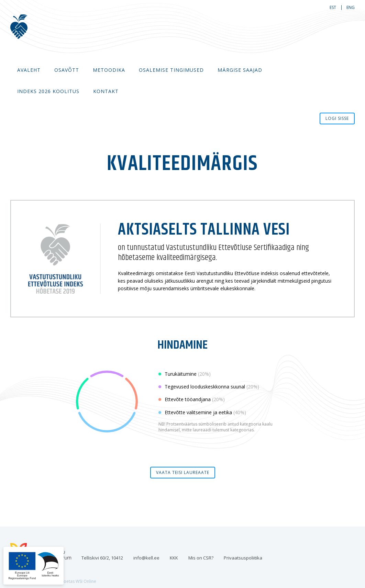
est (333, 7)
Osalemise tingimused (171, 70)
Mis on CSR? (201, 558)
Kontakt (106, 91)
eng (351, 7)
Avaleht (29, 70)
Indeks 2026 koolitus (48, 91)
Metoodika (109, 70)
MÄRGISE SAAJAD (240, 70)
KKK (174, 558)
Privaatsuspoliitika (243, 558)
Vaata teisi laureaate (183, 472)
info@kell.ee (146, 558)
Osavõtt (67, 70)
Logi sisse (337, 118)
